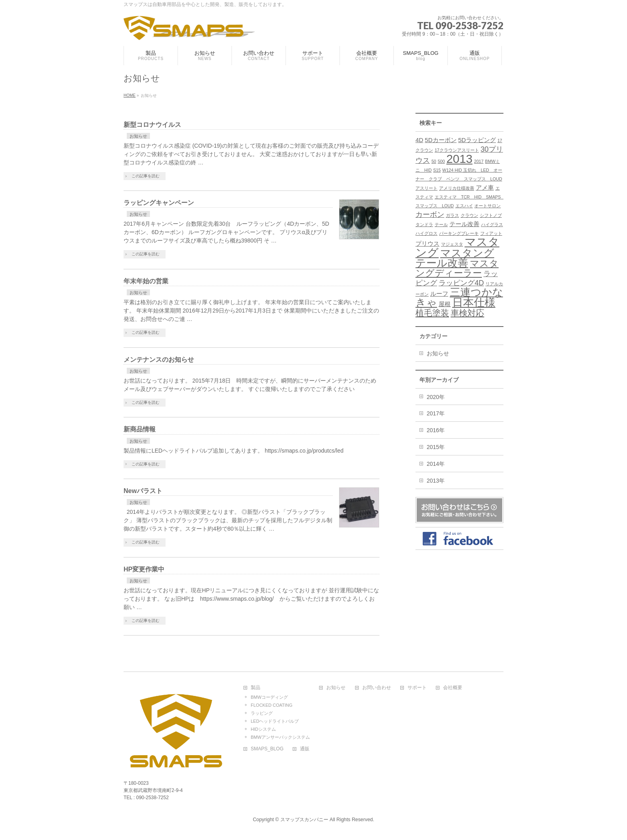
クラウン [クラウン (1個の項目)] (469, 215)
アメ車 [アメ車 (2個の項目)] (485, 187)
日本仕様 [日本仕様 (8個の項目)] (474, 303)
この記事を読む (146, 176)
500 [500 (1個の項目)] (441, 161)
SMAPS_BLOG (267, 749)
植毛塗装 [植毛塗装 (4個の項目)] (432, 313)
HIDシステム (263, 729)
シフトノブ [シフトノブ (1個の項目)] (491, 215)
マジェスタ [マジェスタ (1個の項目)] (452, 244)
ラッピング (262, 713)
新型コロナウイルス (152, 125)
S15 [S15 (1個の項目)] (437, 170)
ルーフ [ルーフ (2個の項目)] (439, 294)
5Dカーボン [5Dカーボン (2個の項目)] (440, 140)
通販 (305, 749)
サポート (417, 688)
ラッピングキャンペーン (159, 203)
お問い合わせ (377, 688)
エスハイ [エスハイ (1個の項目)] (464, 206)
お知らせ (138, 136)
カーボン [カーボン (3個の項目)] (430, 214)
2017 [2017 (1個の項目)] (479, 161)
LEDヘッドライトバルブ (275, 721)
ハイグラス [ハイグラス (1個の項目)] (492, 225)
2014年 (436, 464)
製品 (256, 688)
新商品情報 (140, 429)
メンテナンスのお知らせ (159, 360)
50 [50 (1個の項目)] (434, 161)
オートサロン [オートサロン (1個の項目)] (487, 206)
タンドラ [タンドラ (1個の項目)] (424, 225)
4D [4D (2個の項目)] (419, 140)
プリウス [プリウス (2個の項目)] (427, 244)
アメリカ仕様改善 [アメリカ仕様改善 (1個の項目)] (457, 188)
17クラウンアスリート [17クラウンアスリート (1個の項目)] (457, 150)
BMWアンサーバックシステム (280, 737)
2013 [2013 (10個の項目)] (459, 159)
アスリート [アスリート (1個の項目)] (426, 188)
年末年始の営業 (146, 281)
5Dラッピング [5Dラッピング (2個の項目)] (477, 140)
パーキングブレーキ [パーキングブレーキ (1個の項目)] (459, 233)
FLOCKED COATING (272, 705)
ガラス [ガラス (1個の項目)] (452, 215)
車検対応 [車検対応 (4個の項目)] (467, 313)
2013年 (436, 481)
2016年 (436, 430)
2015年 (436, 447)
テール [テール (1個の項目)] (441, 225)
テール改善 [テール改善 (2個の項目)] (464, 224)
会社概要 (453, 688)
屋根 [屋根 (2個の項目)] (445, 304)
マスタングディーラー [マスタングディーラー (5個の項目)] (457, 268)
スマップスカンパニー (304, 820)
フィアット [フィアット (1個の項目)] (491, 233)
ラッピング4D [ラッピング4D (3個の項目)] (461, 283)
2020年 (436, 397)
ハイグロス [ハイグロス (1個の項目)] (426, 233)
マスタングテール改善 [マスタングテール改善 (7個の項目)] (455, 258)
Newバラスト (143, 491)
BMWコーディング (269, 697)
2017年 (436, 413)
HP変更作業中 (144, 569)
